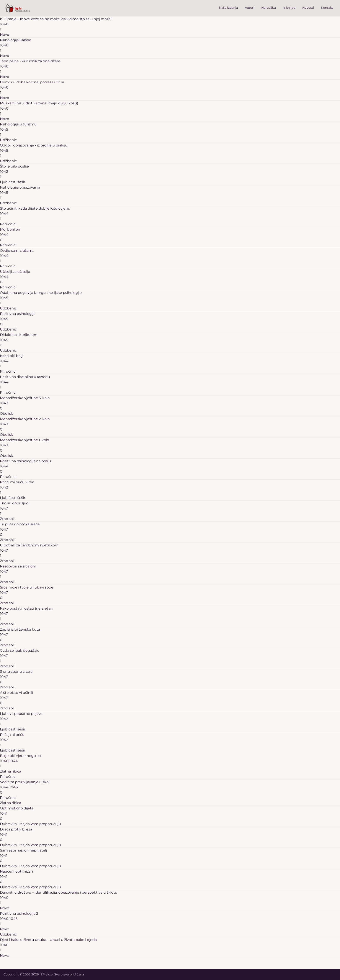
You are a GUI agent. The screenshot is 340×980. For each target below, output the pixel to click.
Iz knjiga (289, 8)
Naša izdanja (228, 8)
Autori (250, 8)
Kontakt (327, 8)
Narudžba (269, 8)
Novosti (308, 8)
